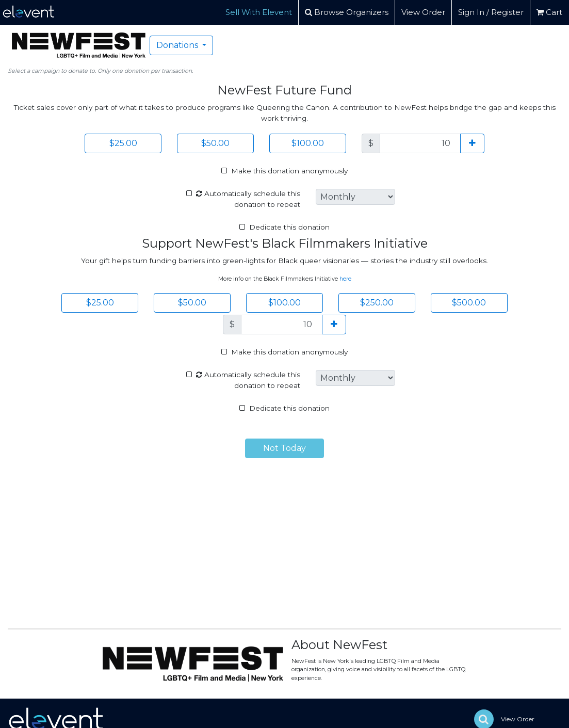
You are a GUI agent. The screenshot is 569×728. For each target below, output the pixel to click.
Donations (178, 45)
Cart (549, 12)
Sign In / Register (491, 12)
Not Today (284, 448)
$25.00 (123, 143)
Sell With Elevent (259, 12)
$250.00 (377, 303)
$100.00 (308, 143)
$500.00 (469, 303)
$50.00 (215, 143)
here (345, 279)
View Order (423, 12)
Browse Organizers (347, 12)
